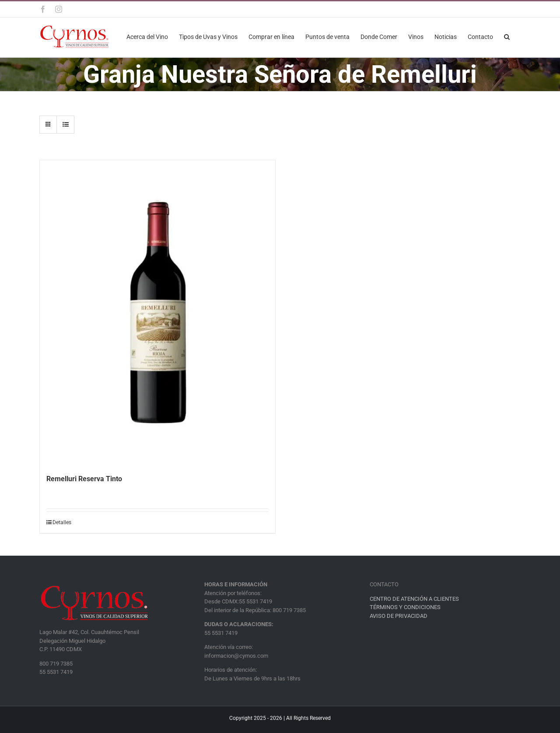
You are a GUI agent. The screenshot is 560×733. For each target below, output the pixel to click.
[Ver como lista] (65, 125)
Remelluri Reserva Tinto (84, 479)
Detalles (62, 522)
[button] (507, 36)
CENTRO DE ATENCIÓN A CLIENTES (414, 599)
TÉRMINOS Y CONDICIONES (405, 607)
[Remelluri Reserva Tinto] (157, 313)
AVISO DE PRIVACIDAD (399, 616)
